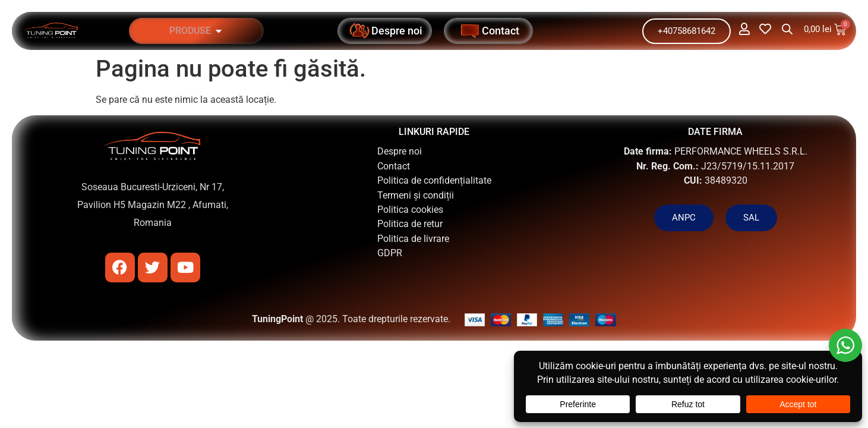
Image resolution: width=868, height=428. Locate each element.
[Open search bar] (787, 29)
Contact (394, 166)
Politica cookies (410, 210)
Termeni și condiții (416, 195)
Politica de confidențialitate (434, 180)
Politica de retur (410, 224)
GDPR (390, 253)
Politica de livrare (413, 239)
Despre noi (400, 151)
